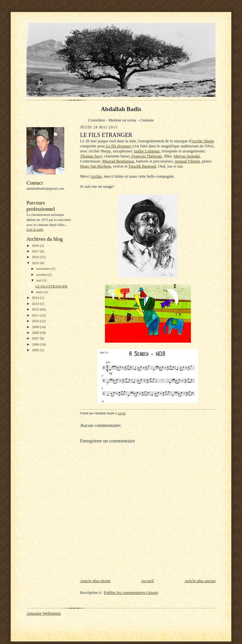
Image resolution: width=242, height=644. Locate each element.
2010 (36, 321)
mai (39, 280)
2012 (36, 309)
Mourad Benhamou (118, 161)
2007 (36, 338)
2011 (36, 315)
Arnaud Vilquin (187, 161)
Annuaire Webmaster (44, 613)
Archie (96, 176)
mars (40, 292)
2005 (36, 350)
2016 (36, 257)
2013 (36, 304)
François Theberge (146, 156)
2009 (36, 327)
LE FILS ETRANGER (51, 286)
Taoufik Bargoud (142, 166)
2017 (36, 251)
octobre (42, 275)
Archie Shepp (203, 141)
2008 (36, 333)
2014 (36, 298)
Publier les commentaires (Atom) (131, 592)
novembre (44, 269)
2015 (36, 263)
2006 (36, 344)
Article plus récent (95, 581)
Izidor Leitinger (147, 151)
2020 (36, 245)
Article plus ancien (200, 581)
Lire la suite (35, 229)
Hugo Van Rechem (95, 166)
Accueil (147, 581)
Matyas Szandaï (187, 156)
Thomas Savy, (92, 156)
